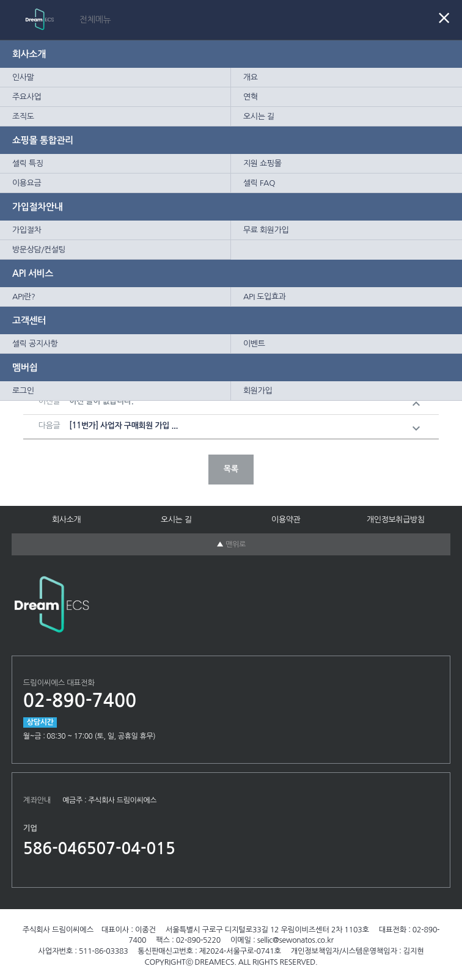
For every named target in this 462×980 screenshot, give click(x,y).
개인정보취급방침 (396, 520)
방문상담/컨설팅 (39, 250)
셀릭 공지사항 (35, 344)
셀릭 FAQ (259, 183)
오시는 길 (259, 116)
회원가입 (258, 391)
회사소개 (29, 54)
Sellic (67, 19)
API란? (24, 297)
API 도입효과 (265, 297)
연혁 (251, 97)
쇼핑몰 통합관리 (43, 140)
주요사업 (27, 97)
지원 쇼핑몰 (262, 163)
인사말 (23, 77)
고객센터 (29, 320)
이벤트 (254, 344)
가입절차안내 (37, 207)
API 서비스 (33, 273)
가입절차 (27, 230)
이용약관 (286, 520)
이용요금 (27, 183)
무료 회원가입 (266, 230)
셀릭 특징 (28, 163)
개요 (251, 77)
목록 (231, 469)
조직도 (23, 116)
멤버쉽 (25, 367)
